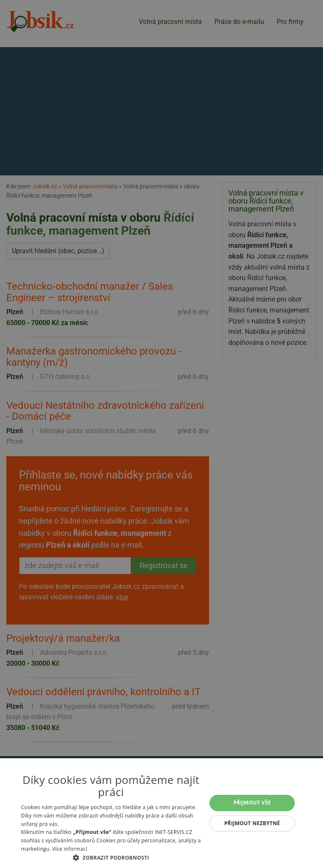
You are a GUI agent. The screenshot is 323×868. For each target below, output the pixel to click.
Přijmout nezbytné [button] (252, 823)
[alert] (161, 434)
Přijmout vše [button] (252, 803)
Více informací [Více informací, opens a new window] (70, 849)
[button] (111, 857)
